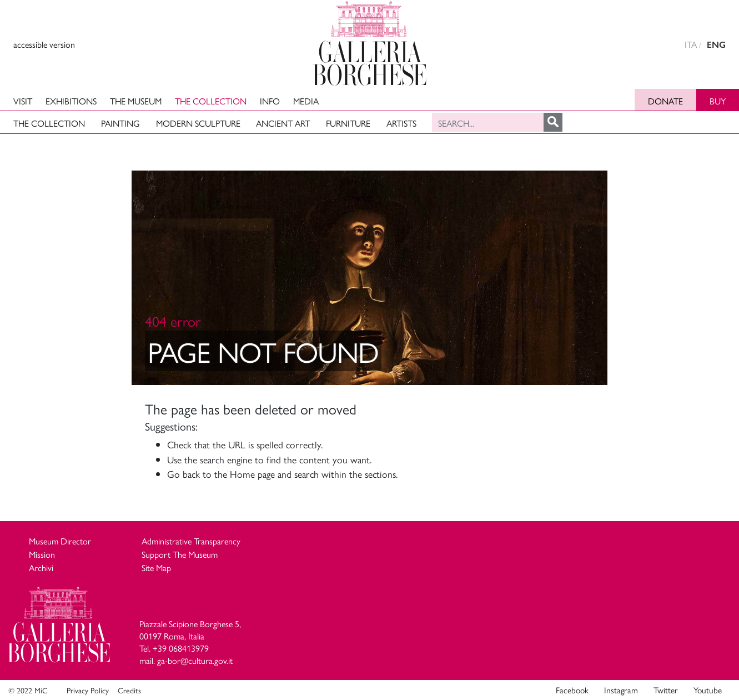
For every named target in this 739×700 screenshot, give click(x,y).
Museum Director (60, 541)
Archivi (41, 567)
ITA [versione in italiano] (691, 44)
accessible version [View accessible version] (44, 44)
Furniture (348, 123)
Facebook (572, 690)
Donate (665, 101)
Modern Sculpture (198, 123)
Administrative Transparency (191, 541)
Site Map (156, 567)
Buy (718, 101)
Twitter (666, 690)
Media (306, 101)
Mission (42, 554)
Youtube (708, 690)
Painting (120, 123)
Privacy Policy (88, 690)
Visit (23, 101)
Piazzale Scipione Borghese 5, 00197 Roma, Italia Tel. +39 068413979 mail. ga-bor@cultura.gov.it (190, 642)
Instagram (621, 690)
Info (270, 101)
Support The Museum (180, 554)
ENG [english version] (716, 45)
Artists (401, 123)
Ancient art (283, 123)
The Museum (136, 101)
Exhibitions (71, 101)
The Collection (211, 101)
